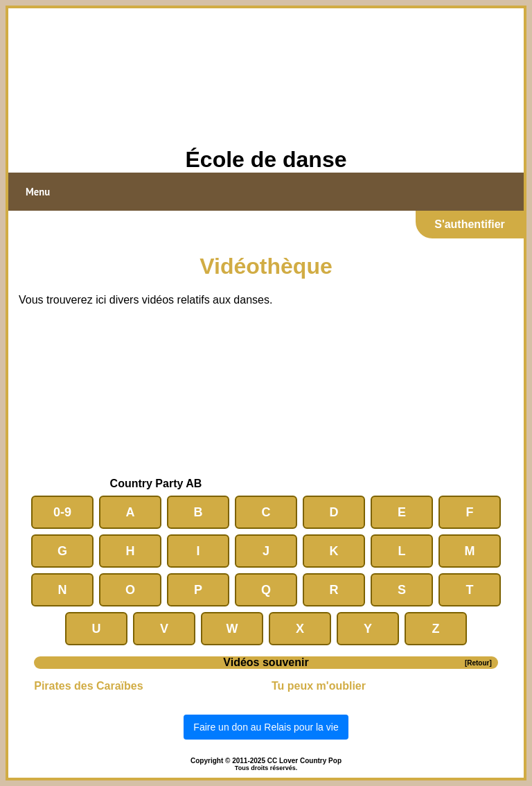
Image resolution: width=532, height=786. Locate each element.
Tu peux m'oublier (319, 686)
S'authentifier (470, 224)
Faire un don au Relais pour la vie (266, 727)
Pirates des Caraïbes (88, 686)
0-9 (62, 512)
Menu (38, 192)
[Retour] (478, 663)
